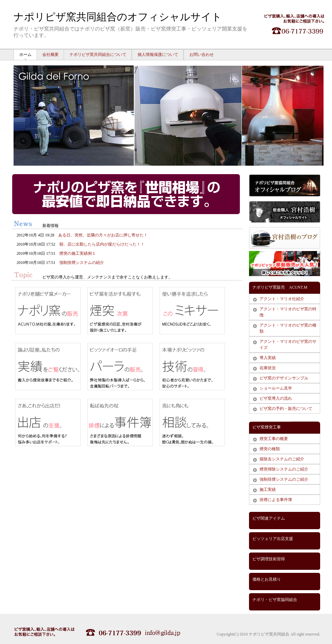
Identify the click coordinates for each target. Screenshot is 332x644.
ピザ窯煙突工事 (267, 427)
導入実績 (268, 358)
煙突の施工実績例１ (78, 253)
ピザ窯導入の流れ (276, 398)
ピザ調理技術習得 (269, 559)
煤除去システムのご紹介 (282, 459)
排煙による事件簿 (276, 500)
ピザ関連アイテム (269, 518)
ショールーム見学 (276, 388)
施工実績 (268, 490)
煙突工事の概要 (274, 439)
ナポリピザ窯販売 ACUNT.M (280, 287)
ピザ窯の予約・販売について (286, 409)
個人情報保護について (158, 55)
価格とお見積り (267, 579)
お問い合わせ (202, 55)
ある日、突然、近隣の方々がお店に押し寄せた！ (103, 235)
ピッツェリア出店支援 (273, 539)
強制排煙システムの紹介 (82, 263)
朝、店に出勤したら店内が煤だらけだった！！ (102, 244)
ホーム (25, 55)
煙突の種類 (270, 449)
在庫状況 (268, 368)
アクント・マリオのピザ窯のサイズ (288, 345)
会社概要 (50, 55)
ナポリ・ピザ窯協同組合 (275, 600)
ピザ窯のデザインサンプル (284, 378)
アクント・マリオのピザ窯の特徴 (288, 312)
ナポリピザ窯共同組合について (98, 55)
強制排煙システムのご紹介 (284, 479)
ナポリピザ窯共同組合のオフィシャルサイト (118, 17)
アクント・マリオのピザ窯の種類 (288, 328)
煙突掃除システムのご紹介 (284, 469)
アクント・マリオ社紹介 (282, 299)
